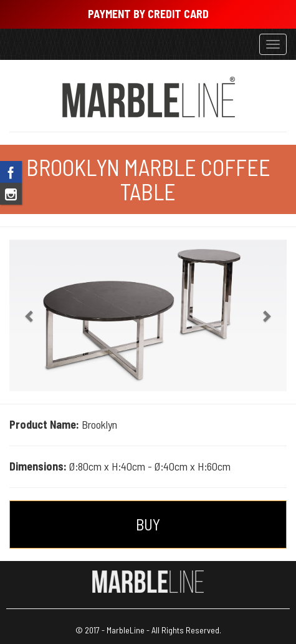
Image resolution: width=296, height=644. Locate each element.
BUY (148, 524)
